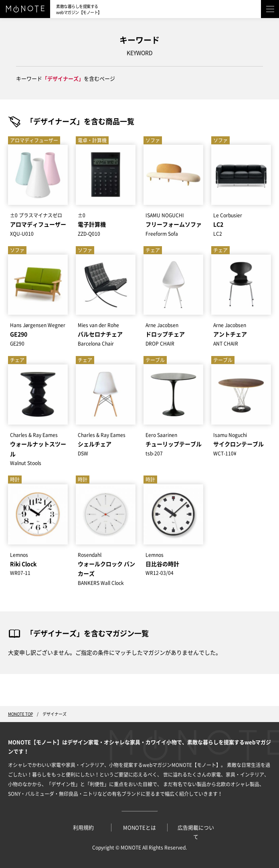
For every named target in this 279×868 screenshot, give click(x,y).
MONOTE (131, 848)
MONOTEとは (139, 828)
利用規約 (83, 828)
